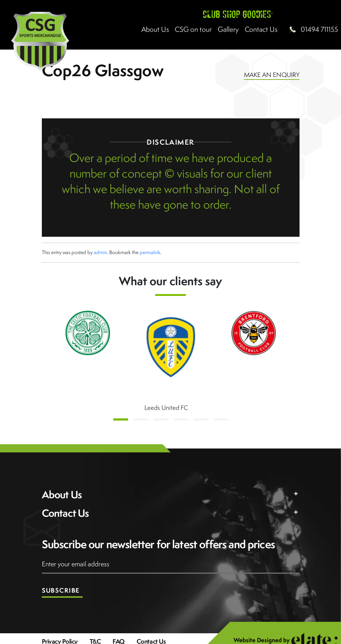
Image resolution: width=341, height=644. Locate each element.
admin (100, 252)
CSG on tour (193, 29)
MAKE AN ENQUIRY (272, 75)
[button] (121, 419)
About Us (155, 29)
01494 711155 (319, 29)
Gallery (228, 29)
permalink (150, 252)
